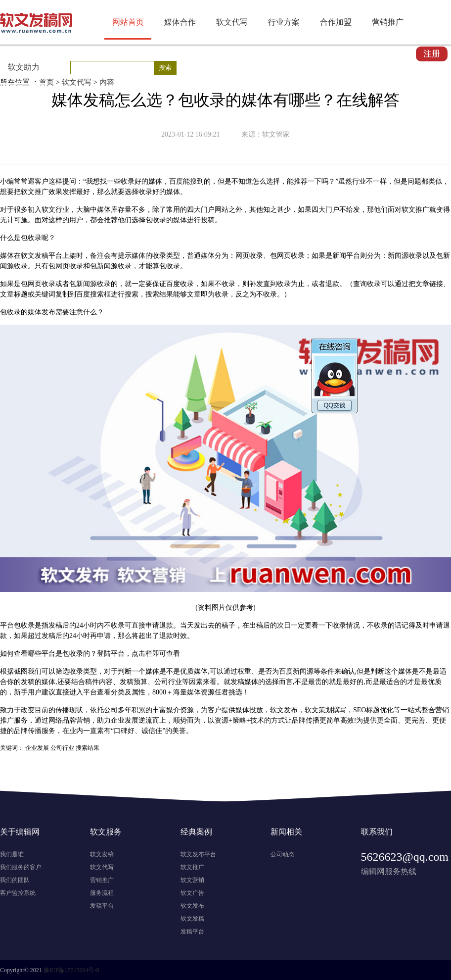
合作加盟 (336, 22)
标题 (21, 294)
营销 (442, 710)
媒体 (155, 181)
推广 (42, 192)
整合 (428, 710)
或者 (62, 284)
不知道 (242, 181)
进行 (194, 220)
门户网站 (215, 210)
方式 (278, 720)
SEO (360, 710)
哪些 (35, 654)
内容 (107, 82)
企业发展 (37, 748)
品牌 (69, 720)
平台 (55, 256)
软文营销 (192, 880)
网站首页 (128, 22)
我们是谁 (12, 854)
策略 (239, 720)
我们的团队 (15, 880)
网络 (55, 720)
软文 (28, 192)
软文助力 (24, 67)
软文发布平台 (198, 854)
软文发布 (192, 906)
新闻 (339, 256)
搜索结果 (159, 294)
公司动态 (282, 854)
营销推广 (388, 22)
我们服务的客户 (21, 867)
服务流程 (102, 893)
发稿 (42, 256)
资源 (208, 692)
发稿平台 (102, 906)
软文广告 (192, 893)
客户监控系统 (18, 893)
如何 (7, 654)
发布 (48, 312)
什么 (7, 238)
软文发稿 (102, 854)
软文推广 (192, 867)
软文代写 (232, 22)
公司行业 (168, 682)
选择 (273, 181)
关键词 (45, 294)
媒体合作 (180, 22)
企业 (118, 720)
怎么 (259, 181)
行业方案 (284, 22)
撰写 (339, 710)
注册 (432, 54)
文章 (422, 284)
